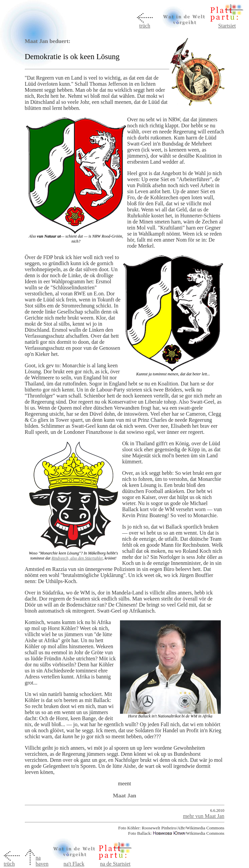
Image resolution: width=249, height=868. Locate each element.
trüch (145, 26)
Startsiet (227, 26)
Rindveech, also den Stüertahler (77, 558)
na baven (42, 861)
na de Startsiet (115, 864)
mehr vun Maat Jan (203, 816)
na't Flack (74, 861)
